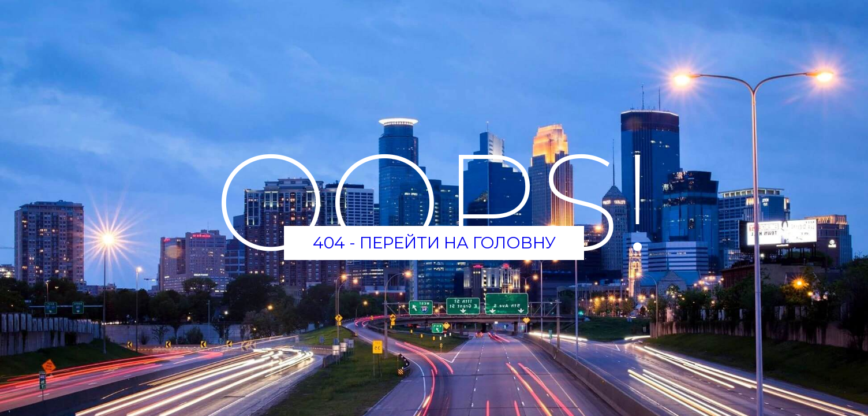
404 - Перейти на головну (434, 243)
